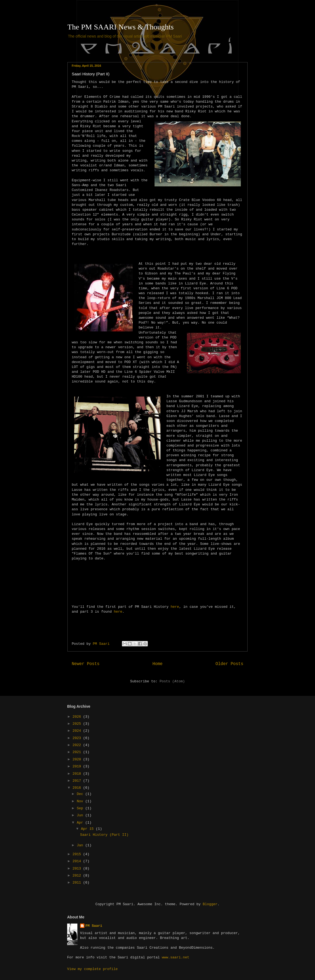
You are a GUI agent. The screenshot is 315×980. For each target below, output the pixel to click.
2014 (78, 861)
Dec (81, 794)
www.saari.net (175, 957)
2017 (78, 781)
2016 (78, 788)
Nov (81, 801)
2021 (78, 752)
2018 (78, 774)
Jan (81, 845)
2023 (78, 738)
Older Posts (229, 664)
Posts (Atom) (172, 681)
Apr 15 (88, 829)
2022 (78, 745)
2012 (78, 876)
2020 (78, 759)
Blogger (210, 904)
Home (157, 664)
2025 (78, 724)
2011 (78, 883)
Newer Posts (86, 664)
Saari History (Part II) (91, 74)
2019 (78, 766)
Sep (81, 808)
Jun (81, 815)
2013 (78, 869)
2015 (78, 854)
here (175, 607)
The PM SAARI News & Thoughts (121, 27)
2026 (78, 717)
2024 (78, 731)
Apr (81, 823)
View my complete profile (92, 969)
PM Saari (94, 926)
